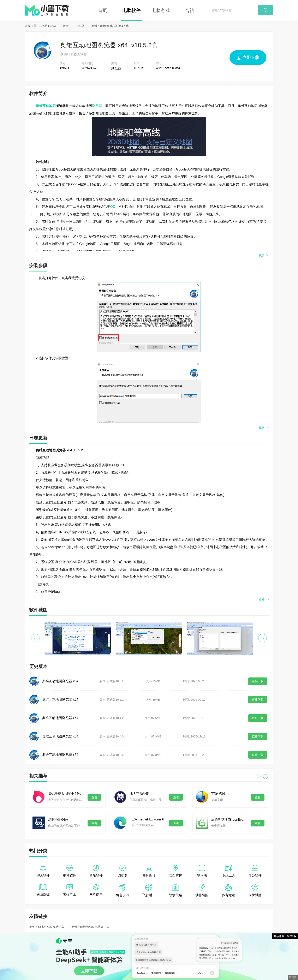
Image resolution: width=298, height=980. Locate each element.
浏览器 (80, 26)
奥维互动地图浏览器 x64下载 (110, 26)
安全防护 (175, 871)
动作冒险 (202, 891)
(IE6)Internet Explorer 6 (147, 819)
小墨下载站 (49, 26)
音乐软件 (96, 871)
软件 (66, 26)
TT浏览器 (218, 794)
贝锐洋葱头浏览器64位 (65, 794)
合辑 (190, 10)
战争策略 (175, 891)
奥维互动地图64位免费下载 (47, 927)
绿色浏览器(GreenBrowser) (229, 820)
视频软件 (70, 871)
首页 (102, 10)
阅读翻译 (43, 890)
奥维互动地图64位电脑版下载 (90, 927)
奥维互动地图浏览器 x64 (60, 681)
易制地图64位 (58, 820)
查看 (94, 797)
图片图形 (149, 871)
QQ (113, 207)
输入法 (202, 871)
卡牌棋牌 (255, 891)
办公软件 (255, 871)
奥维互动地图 (46, 106)
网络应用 (96, 890)
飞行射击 (149, 891)
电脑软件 (131, 10)
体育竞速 (228, 891)
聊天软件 (43, 871)
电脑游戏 (161, 10)
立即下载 (248, 59)
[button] (263, 638)
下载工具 (228, 871)
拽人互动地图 (139, 794)
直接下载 (258, 681)
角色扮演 (123, 891)
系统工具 (70, 890)
